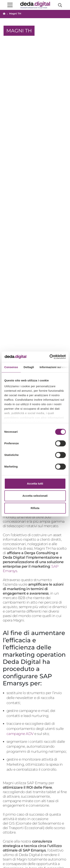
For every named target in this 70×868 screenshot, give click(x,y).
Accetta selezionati (35, 496)
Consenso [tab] (11, 367)
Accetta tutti (35, 484)
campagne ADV (20, 734)
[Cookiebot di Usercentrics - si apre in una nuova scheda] (50, 357)
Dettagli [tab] (29, 367)
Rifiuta (35, 508)
